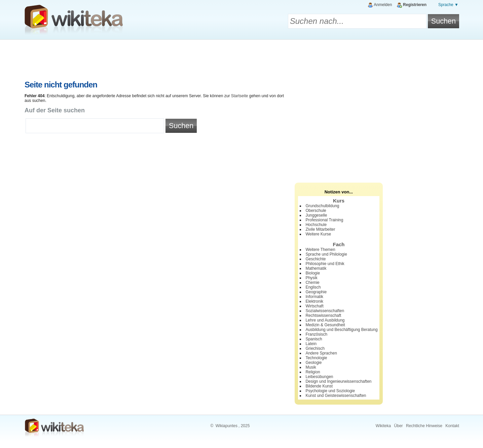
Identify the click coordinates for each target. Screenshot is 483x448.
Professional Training (324, 220)
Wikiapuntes (227, 426)
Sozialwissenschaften (325, 311)
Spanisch (314, 339)
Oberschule (316, 211)
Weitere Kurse (318, 234)
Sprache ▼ (448, 5)
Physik (311, 278)
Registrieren (415, 5)
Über (399, 426)
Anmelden (383, 5)
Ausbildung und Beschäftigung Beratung (341, 330)
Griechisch (315, 348)
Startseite (240, 96)
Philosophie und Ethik (325, 264)
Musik (311, 367)
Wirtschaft (314, 306)
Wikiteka (383, 426)
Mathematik (316, 268)
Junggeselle (316, 215)
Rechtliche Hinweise (424, 426)
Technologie (316, 358)
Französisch (316, 334)
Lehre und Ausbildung (325, 320)
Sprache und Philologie (326, 254)
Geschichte (315, 259)
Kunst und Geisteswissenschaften (336, 396)
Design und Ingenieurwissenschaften (338, 381)
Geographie (316, 292)
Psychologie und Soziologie (330, 391)
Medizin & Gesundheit (325, 325)
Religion (313, 372)
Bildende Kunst (319, 386)
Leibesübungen (319, 377)
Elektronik (314, 301)
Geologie (313, 363)
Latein (311, 344)
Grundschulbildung (322, 206)
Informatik (314, 297)
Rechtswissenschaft (323, 315)
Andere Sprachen (321, 353)
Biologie (313, 273)
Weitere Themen (320, 250)
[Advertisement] (241, 58)
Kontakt (452, 426)
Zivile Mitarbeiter (320, 229)
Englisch (313, 287)
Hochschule (316, 225)
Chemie (312, 283)
